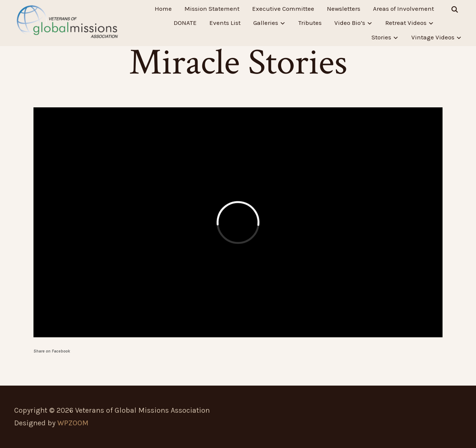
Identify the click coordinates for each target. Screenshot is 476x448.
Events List (225, 23)
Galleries (266, 23)
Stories (381, 38)
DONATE (185, 23)
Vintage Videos (433, 38)
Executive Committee (283, 9)
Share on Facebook (52, 351)
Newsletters (344, 9)
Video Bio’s (350, 23)
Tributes (310, 23)
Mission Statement (212, 9)
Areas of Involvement (403, 9)
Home (163, 9)
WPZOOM (73, 423)
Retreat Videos (406, 23)
